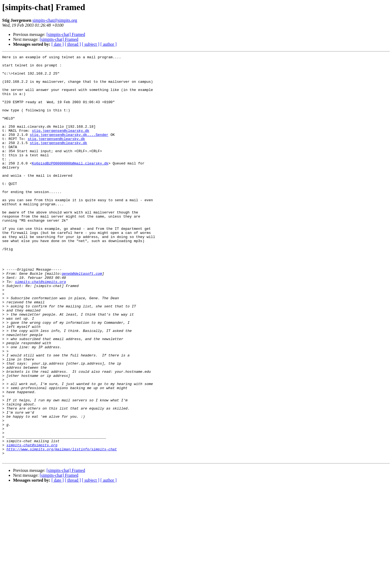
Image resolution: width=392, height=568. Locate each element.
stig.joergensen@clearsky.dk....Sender (69, 151)
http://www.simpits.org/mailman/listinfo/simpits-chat (62, 528)
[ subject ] (91, 44)
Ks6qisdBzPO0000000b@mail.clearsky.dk (70, 185)
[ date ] (58, 44)
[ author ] (109, 44)
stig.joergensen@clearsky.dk (61, 146)
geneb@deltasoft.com (82, 317)
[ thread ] (73, 44)
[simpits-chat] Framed (66, 34)
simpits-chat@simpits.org (55, 20)
